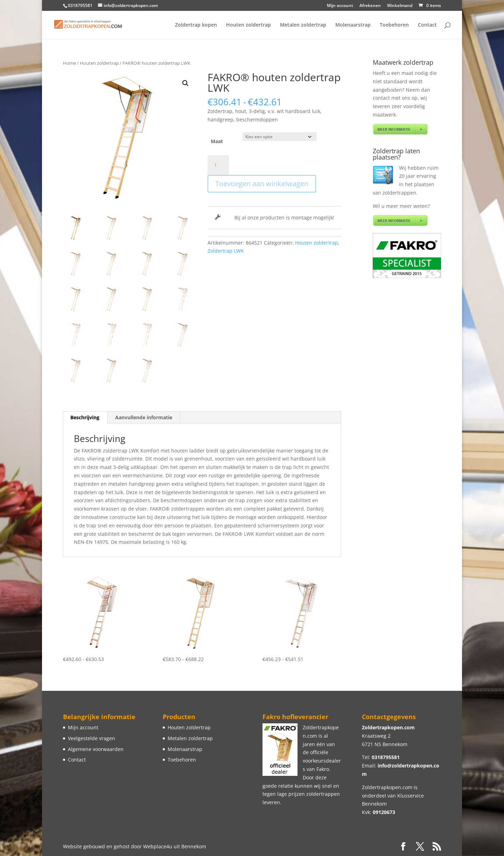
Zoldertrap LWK (226, 251)
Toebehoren (394, 25)
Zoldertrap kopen (196, 25)
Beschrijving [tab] (85, 417)
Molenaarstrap (353, 25)
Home (69, 63)
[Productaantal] (218, 165)
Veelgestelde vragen (92, 738)
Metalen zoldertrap (303, 25)
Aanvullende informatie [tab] (144, 417)
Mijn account (340, 6)
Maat (217, 141)
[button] (185, 83)
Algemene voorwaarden (96, 749)
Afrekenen (370, 6)
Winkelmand (400, 6)
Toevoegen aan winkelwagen (262, 184)
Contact (427, 25)
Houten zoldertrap (248, 25)
